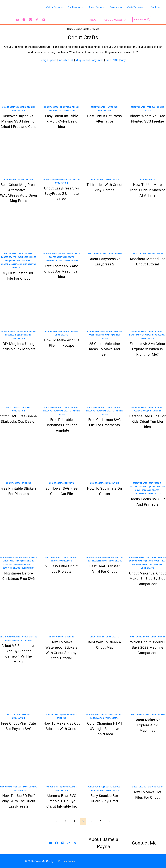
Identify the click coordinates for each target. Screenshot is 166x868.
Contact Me (144, 843)
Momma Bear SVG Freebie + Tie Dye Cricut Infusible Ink (62, 801)
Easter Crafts (9, 257)
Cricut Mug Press (69, 107)
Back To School (112, 787)
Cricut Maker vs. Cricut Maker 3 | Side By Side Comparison (147, 579)
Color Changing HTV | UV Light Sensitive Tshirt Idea (105, 729)
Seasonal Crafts (10, 264)
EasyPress (97, 60)
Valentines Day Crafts (100, 335)
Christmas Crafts (53, 407)
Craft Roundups (53, 557)
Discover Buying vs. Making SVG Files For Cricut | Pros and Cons (19, 121)
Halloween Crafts (139, 487)
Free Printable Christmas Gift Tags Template (62, 425)
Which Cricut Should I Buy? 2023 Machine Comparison (148, 647)
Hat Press (112, 107)
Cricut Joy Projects (69, 254)
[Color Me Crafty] (19, 7)
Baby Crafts (10, 254)
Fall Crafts (28, 561)
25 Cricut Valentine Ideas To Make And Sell (105, 349)
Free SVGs (112, 60)
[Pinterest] (44, 20)
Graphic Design (26, 107)
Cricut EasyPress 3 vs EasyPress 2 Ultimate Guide (61, 194)
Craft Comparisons (53, 179)
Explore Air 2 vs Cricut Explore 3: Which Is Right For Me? (147, 349)
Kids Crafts (25, 335)
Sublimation (18, 111)
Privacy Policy (67, 861)
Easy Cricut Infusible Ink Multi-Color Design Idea (61, 121)
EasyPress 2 (24, 257)
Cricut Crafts (82, 29)
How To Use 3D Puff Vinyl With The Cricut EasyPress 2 (19, 801)
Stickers (27, 483)
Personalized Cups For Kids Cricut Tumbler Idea (148, 422)
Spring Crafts (27, 264)
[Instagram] (30, 20)
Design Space (48, 60)
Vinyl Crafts (112, 179)
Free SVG (151, 107)
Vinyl (123, 60)
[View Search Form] (142, 20)
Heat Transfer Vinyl (21, 261)
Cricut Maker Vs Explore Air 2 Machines (148, 725)
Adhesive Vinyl (139, 331)
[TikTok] (37, 20)
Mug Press (82, 60)
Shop (93, 20)
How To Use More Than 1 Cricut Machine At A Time (147, 190)
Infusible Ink (66, 60)
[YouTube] (17, 20)
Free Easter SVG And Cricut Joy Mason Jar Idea (62, 271)
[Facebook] (24, 20)
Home (70, 29)
